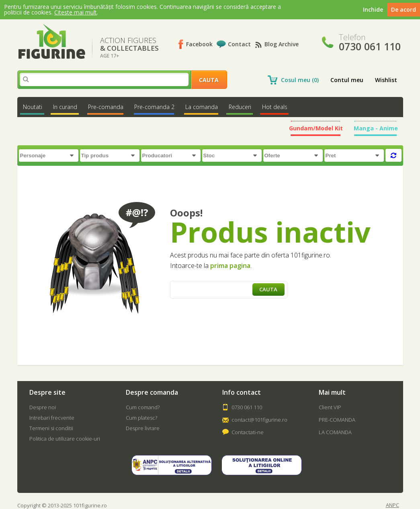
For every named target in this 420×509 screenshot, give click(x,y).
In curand (65, 107)
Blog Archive (282, 44)
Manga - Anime (376, 128)
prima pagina (230, 266)
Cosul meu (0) (300, 80)
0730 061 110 (247, 407)
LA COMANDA (335, 432)
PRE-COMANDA (337, 420)
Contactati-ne (248, 432)
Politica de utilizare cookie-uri (65, 439)
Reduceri (240, 107)
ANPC (392, 505)
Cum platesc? (141, 418)
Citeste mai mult (76, 12)
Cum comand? (143, 407)
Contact (239, 44)
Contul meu (347, 80)
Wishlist (386, 80)
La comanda (202, 107)
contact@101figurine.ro (259, 420)
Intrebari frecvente (52, 418)
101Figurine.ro (52, 42)
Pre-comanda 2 (154, 107)
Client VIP (330, 407)
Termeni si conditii (51, 428)
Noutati (33, 107)
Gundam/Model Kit (316, 128)
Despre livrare (143, 428)
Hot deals (275, 107)
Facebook (199, 44)
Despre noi (43, 407)
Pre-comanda (106, 107)
